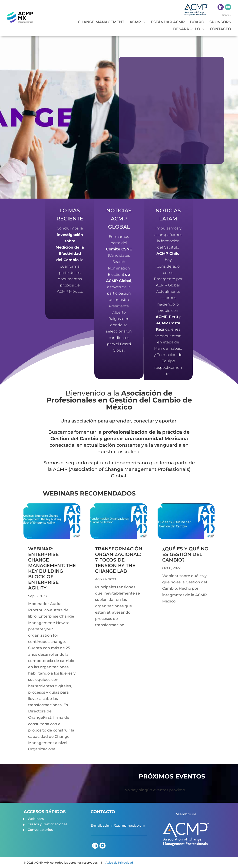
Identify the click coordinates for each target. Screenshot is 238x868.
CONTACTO (220, 29)
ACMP (135, 22)
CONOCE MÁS (148, 163)
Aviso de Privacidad (119, 863)
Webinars (36, 819)
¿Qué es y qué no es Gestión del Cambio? (185, 554)
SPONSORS (220, 22)
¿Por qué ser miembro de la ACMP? (184, 90)
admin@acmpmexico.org (124, 825)
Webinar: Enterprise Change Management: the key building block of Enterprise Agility (52, 568)
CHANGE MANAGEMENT (101, 22)
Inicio (227, 15)
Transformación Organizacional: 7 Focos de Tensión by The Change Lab (119, 560)
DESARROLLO (187, 29)
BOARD (197, 22)
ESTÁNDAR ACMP (168, 22)
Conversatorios (40, 830)
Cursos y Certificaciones (48, 824)
